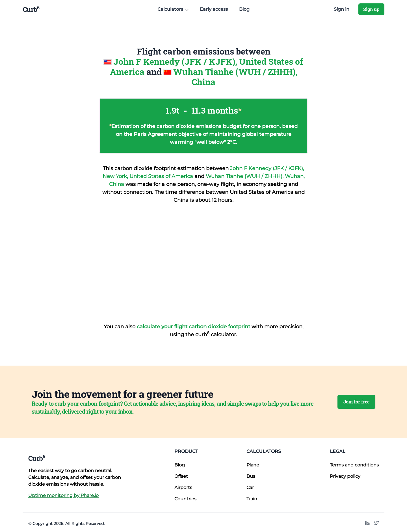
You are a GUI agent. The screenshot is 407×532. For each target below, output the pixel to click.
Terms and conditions (354, 465)
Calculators (264, 451)
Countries (185, 499)
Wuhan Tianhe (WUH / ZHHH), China (235, 77)
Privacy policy (345, 476)
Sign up (371, 9)
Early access (214, 9)
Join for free (356, 402)
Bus (251, 476)
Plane (253, 465)
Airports (183, 488)
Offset (181, 476)
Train (252, 499)
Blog (244, 9)
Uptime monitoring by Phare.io (63, 495)
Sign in (342, 9)
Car (250, 488)
